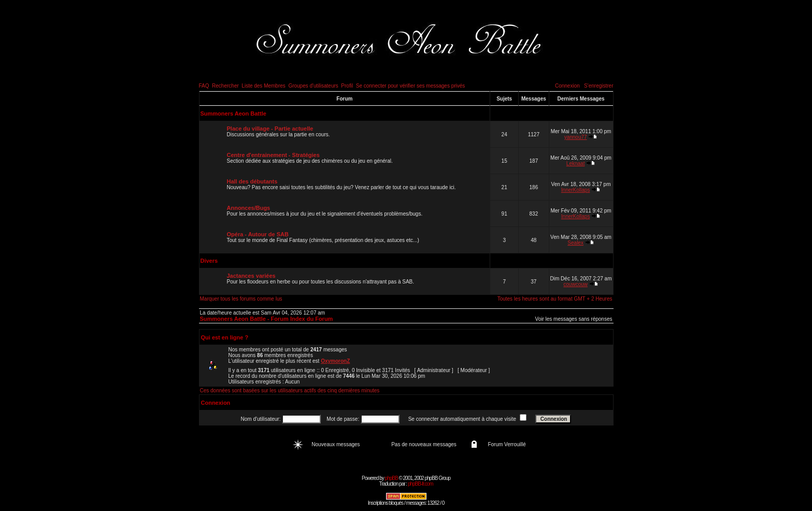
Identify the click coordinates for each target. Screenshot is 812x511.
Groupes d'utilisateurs (313, 86)
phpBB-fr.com (421, 484)
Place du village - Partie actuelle (270, 129)
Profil (347, 86)
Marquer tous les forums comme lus (241, 299)
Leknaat (576, 164)
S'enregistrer (599, 86)
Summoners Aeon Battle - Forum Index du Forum (267, 319)
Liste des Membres (263, 86)
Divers (209, 261)
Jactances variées (251, 276)
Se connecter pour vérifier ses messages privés (411, 86)
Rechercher (225, 86)
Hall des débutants (252, 181)
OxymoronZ (335, 361)
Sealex (575, 243)
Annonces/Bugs (249, 208)
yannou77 (576, 137)
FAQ (204, 86)
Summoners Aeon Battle (233, 113)
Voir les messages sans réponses (574, 319)
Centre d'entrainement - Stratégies (273, 155)
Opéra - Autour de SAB (258, 234)
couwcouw (575, 284)
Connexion (567, 86)
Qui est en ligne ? (225, 337)
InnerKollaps (576, 190)
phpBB (391, 478)
